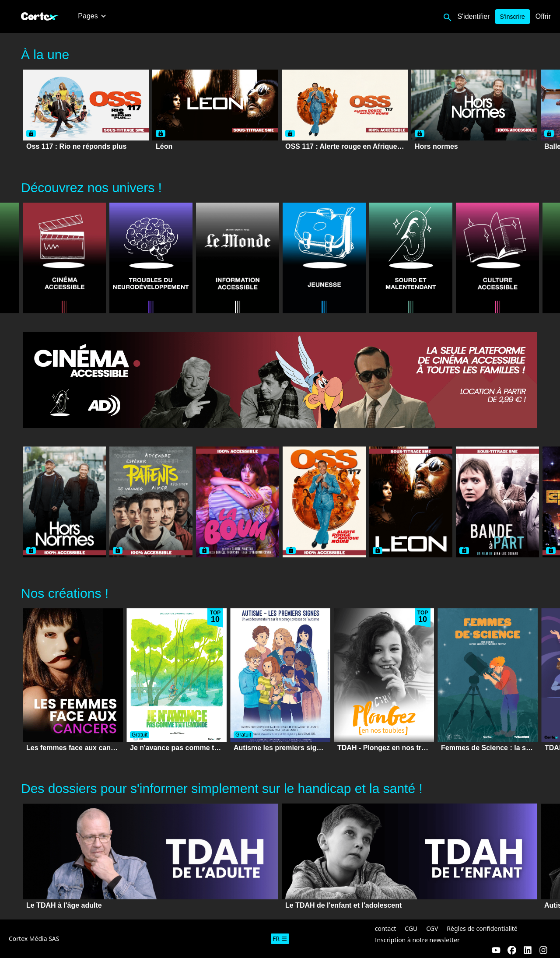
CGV (432, 928)
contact (386, 928)
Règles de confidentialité (482, 928)
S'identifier (473, 16)
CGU (411, 928)
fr (280, 939)
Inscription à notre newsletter (417, 940)
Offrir (543, 16)
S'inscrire (513, 17)
